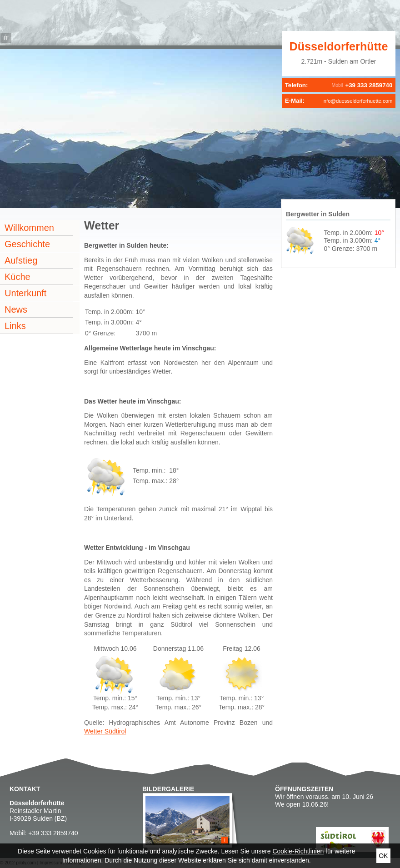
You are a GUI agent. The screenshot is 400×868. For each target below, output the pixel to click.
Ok (383, 856)
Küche (17, 277)
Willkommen (29, 228)
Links (15, 326)
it (6, 38)
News (16, 309)
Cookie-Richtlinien (298, 851)
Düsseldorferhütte (339, 46)
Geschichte (27, 244)
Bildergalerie (168, 789)
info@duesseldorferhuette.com (357, 101)
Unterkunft (25, 293)
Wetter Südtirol (105, 731)
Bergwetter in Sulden (318, 214)
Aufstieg (21, 260)
